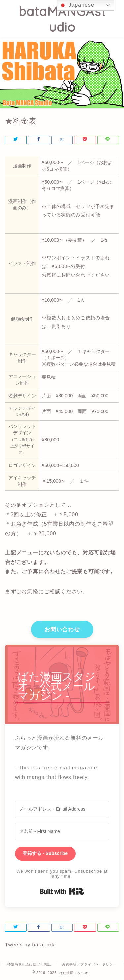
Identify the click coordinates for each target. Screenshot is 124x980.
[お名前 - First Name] (62, 832)
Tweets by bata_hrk (30, 945)
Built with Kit (62, 891)
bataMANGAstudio (62, 19)
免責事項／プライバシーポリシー (89, 964)
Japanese (77, 5)
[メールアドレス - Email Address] (62, 809)
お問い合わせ (62, 629)
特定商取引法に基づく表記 (29, 964)
